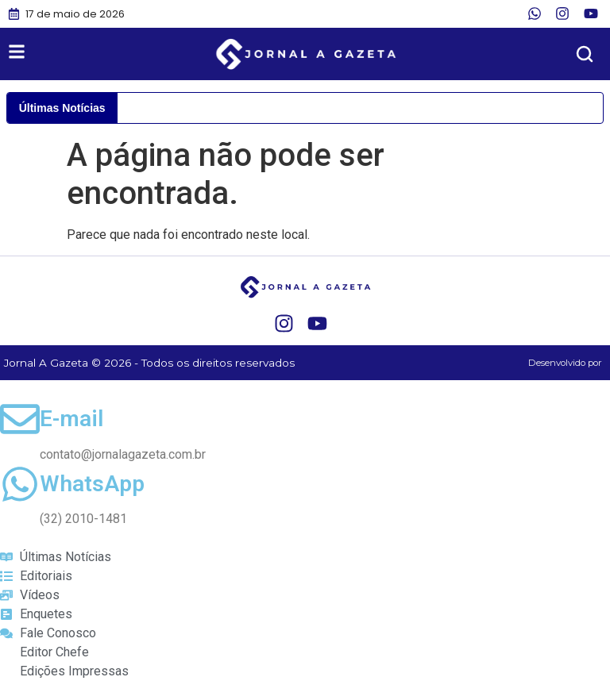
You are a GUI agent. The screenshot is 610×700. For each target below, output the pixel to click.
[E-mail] (20, 419)
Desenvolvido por (565, 363)
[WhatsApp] (20, 484)
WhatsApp (92, 484)
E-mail (71, 419)
